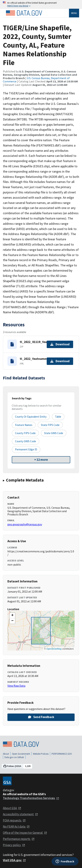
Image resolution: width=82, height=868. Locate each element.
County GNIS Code (26, 441)
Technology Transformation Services (31, 798)
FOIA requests (14, 820)
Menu (74, 13)
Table (58, 417)
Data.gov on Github (14, 757)
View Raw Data (16, 686)
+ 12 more (41, 460)
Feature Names (24, 425)
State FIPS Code (50, 425)
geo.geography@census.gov (25, 524)
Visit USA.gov (14, 860)
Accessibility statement (20, 814)
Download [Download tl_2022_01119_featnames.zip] (60, 344)
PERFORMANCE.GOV (62, 754)
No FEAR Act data (16, 827)
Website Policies (41, 754)
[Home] (24, 13)
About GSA (12, 808)
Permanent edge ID (26, 449)
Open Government (21, 754)
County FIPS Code (25, 433)
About (6, 754)
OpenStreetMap (54, 649)
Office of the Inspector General (25, 833)
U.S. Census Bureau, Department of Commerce (36, 80)
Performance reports (19, 839)
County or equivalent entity (31, 417)
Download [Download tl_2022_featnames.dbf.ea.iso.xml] (60, 361)
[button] (12, 616)
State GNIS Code (54, 433)
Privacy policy (14, 845)
